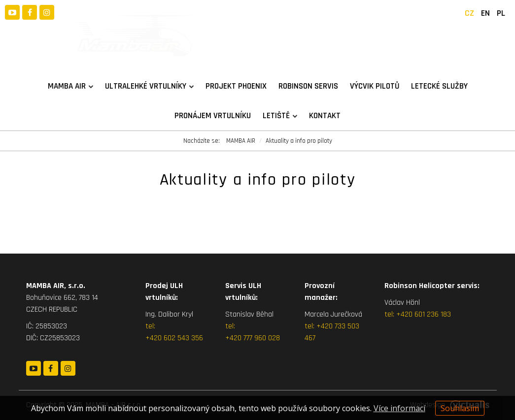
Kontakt (325, 116)
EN (485, 13)
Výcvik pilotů (375, 86)
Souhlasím (460, 408)
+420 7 (327, 326)
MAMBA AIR (70, 86)
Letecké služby (439, 86)
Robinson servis (308, 86)
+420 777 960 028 (253, 338)
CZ (469, 13)
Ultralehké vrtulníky (149, 86)
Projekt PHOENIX (236, 86)
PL (501, 13)
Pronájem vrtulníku (213, 116)
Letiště (280, 116)
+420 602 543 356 (174, 338)
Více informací (399, 408)
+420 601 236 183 (424, 314)
